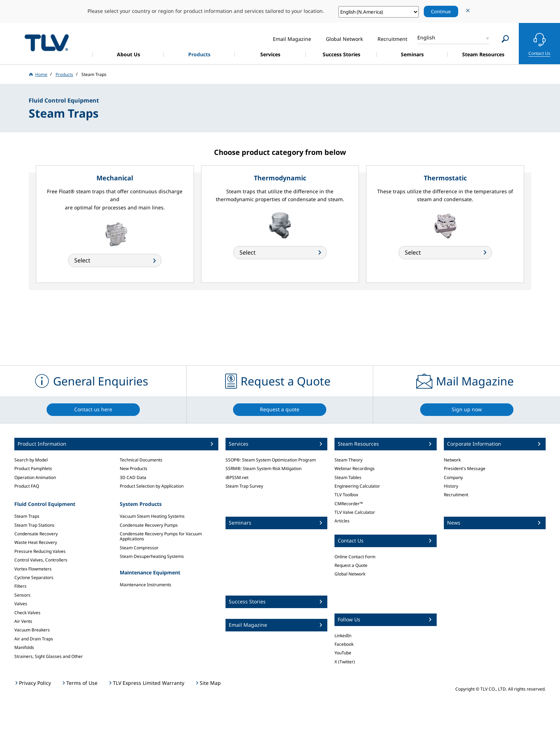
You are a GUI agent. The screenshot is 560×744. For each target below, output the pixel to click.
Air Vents (23, 621)
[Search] (505, 39)
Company (453, 477)
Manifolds (24, 647)
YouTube (343, 653)
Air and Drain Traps (34, 639)
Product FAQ (27, 486)
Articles (342, 521)
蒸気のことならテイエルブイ (47, 42)
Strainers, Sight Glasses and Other (49, 656)
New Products (134, 468)
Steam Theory (348, 460)
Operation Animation (35, 477)
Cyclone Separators (34, 577)
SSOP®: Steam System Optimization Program (271, 460)
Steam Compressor (139, 548)
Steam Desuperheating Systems (152, 556)
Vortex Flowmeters (33, 569)
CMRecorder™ (349, 504)
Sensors (22, 595)
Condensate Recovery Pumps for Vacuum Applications (161, 536)
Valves (21, 604)
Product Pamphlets (33, 468)
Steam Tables (348, 477)
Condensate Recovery (36, 534)
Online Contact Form (355, 557)
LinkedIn (343, 636)
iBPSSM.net (237, 477)
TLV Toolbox (346, 495)
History (451, 486)
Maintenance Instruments (146, 585)
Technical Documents (141, 460)
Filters (20, 586)
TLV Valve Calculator (355, 512)
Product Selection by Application (152, 486)
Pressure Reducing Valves (40, 551)
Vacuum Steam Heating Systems (152, 516)
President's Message (465, 468)
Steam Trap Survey (244, 486)
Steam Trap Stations (34, 525)
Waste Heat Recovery (36, 542)
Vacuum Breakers (32, 630)
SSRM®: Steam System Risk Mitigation (264, 468)
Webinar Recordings (355, 468)
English (426, 37)
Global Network (350, 574)
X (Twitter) (345, 662)
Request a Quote (351, 565)
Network (452, 460)
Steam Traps (27, 516)
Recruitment (456, 495)
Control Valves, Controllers (41, 560)
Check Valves (27, 613)
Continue (441, 11)
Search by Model (31, 460)
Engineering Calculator (357, 486)
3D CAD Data (133, 477)
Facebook (344, 644)
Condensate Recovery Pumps (149, 525)
